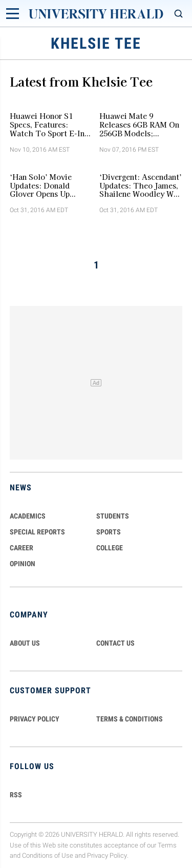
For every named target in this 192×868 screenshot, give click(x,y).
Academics (28, 516)
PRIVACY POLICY (35, 719)
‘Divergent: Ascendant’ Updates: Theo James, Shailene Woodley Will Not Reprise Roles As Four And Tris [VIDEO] (141, 185)
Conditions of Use (48, 856)
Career (22, 548)
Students (113, 516)
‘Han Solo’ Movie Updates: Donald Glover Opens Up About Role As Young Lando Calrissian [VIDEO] (48, 185)
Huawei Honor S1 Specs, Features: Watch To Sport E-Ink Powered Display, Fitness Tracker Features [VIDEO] (49, 125)
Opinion (23, 564)
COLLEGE (110, 548)
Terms (167, 845)
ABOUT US (25, 643)
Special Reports (37, 532)
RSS (16, 795)
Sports (109, 532)
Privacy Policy (107, 856)
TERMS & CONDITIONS (130, 719)
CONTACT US (115, 643)
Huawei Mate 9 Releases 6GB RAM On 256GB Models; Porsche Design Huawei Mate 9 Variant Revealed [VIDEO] (141, 125)
